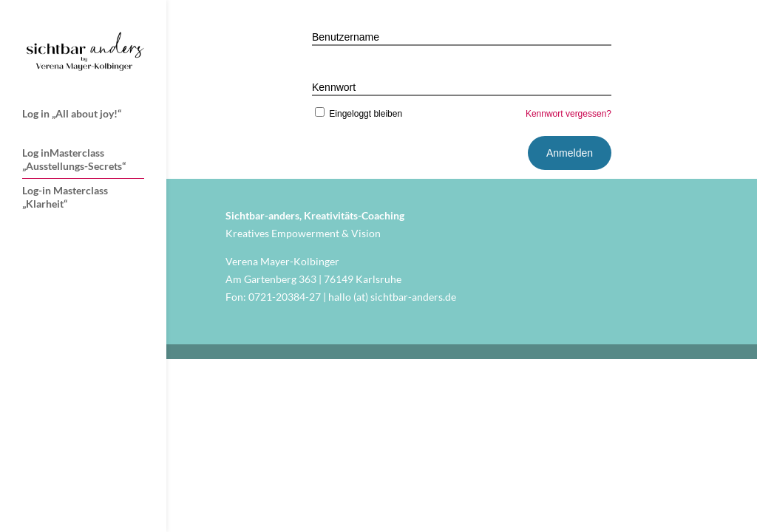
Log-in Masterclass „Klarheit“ (65, 197)
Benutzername (346, 37)
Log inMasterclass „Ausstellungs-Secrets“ (74, 159)
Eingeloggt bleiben (357, 114)
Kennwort (334, 87)
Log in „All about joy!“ (72, 113)
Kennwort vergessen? (568, 114)
